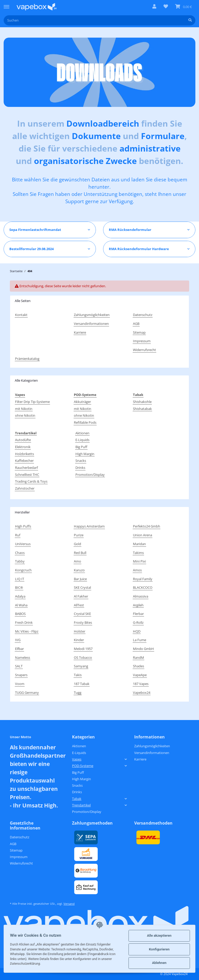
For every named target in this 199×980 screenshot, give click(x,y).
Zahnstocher (25, 488)
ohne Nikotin (25, 415)
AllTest (79, 605)
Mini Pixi (139, 561)
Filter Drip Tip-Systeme (32, 402)
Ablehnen (158, 963)
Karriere (80, 332)
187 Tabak (82, 684)
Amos (137, 570)
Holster (80, 631)
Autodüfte (23, 440)
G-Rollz (138, 622)
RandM (138, 657)
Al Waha (21, 605)
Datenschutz (143, 315)
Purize (79, 535)
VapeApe (140, 675)
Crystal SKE (82, 614)
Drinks (80, 468)
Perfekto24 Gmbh (147, 526)
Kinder (79, 640)
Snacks (81, 461)
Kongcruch (23, 570)
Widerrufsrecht (144, 350)
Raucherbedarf (26, 468)
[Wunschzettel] (166, 7)
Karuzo (79, 570)
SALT (19, 666)
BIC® (19, 587)
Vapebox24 (142, 693)
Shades (138, 666)
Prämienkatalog (27, 359)
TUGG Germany (27, 693)
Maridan (139, 544)
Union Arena (143, 535)
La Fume (140, 640)
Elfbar (19, 649)
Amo (77, 561)
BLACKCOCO (143, 587)
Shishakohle (142, 402)
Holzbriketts (24, 454)
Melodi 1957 (83, 649)
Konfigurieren (158, 949)
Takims (138, 553)
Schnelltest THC (27, 475)
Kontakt (21, 315)
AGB (136, 324)
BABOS (20, 614)
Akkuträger (82, 402)
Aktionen (82, 433)
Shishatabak (142, 409)
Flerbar (138, 614)
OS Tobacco (83, 657)
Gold (77, 544)
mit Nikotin (24, 409)
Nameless (23, 657)
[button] (154, 7)
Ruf (18, 535)
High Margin (85, 454)
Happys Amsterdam (89, 526)
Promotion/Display (90, 475)
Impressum (142, 341)
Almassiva (141, 596)
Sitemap (139, 332)
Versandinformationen (91, 324)
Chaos (20, 553)
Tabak (77, 799)
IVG (18, 640)
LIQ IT (20, 579)
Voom (20, 684)
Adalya (20, 596)
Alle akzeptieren (158, 936)
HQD (137, 631)
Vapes (77, 759)
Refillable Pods (85, 422)
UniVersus (23, 544)
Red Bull (80, 553)
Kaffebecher (24, 461)
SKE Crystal (82, 587)
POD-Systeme (83, 766)
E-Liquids (82, 440)
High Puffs (23, 526)
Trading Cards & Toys (31, 481)
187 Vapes (141, 684)
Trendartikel (81, 805)
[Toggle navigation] (6, 4)
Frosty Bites (83, 622)
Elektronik (23, 447)
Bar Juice (80, 579)
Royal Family (143, 579)
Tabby (20, 561)
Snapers (21, 675)
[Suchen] (94, 20)
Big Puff (81, 447)
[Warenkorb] (183, 7)
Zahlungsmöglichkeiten (92, 315)
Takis (78, 675)
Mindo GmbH (143, 649)
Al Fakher (81, 596)
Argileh (138, 605)
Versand (69, 904)
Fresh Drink (24, 622)
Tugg (78, 693)
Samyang (81, 666)
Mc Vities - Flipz (27, 631)
